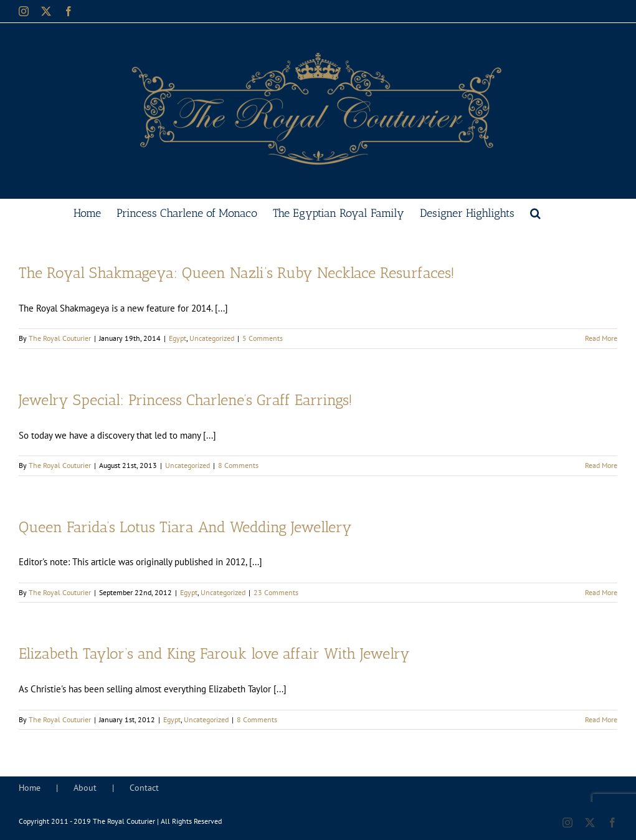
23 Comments (276, 592)
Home (30, 788)
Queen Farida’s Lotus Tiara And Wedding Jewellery (185, 527)
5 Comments (263, 338)
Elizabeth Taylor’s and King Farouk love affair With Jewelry (214, 654)
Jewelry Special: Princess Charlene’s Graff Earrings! (186, 400)
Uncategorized (212, 338)
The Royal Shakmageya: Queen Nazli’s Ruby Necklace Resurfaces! (237, 273)
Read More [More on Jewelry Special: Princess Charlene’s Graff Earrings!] (601, 465)
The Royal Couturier (60, 338)
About (85, 788)
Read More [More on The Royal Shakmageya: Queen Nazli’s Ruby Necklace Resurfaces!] (601, 338)
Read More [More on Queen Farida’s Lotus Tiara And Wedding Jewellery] (601, 592)
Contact (144, 788)
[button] (535, 212)
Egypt (178, 338)
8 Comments (238, 465)
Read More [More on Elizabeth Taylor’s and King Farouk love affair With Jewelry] (601, 719)
